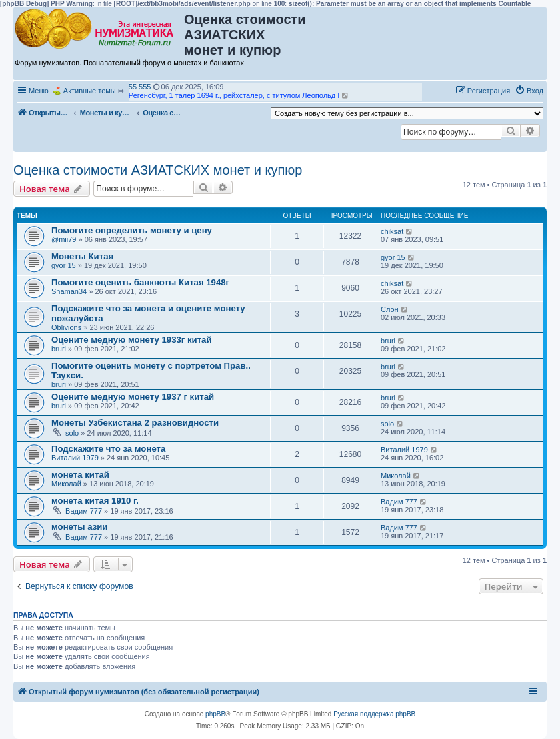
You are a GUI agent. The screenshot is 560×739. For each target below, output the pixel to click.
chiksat (392, 231)
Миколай (66, 484)
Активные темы (90, 91)
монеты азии (79, 527)
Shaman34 (69, 291)
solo (72, 433)
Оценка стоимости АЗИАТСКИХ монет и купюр (158, 170)
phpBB (215, 714)
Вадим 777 (84, 511)
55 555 (140, 87)
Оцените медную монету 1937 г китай (133, 397)
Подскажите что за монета (108, 449)
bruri (59, 349)
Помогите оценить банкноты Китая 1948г (140, 282)
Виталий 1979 (75, 458)
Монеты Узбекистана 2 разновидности (135, 423)
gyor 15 (64, 265)
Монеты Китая (82, 256)
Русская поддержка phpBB (374, 714)
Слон (390, 309)
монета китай (80, 475)
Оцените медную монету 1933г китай (132, 340)
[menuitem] (529, 91)
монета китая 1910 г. (95, 501)
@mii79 (64, 239)
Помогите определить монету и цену (132, 230)
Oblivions (66, 327)
